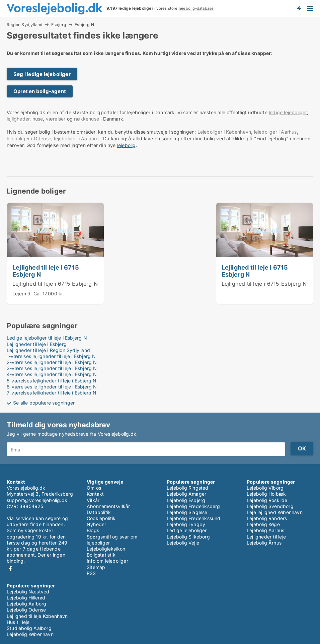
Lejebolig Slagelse (187, 512)
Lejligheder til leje (266, 537)
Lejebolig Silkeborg (188, 537)
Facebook (10, 568)
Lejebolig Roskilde (267, 500)
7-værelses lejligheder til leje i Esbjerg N (52, 393)
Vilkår (93, 500)
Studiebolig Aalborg (29, 628)
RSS (91, 573)
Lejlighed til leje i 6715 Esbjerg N (46, 271)
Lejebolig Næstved (28, 592)
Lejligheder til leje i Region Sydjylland (48, 350)
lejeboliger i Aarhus (275, 132)
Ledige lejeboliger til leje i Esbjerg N (47, 338)
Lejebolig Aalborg (26, 604)
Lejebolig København (30, 634)
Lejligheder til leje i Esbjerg (37, 344)
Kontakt (95, 494)
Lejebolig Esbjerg (186, 500)
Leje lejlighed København (275, 512)
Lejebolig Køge (263, 524)
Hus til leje (18, 622)
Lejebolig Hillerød (26, 598)
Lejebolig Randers (267, 518)
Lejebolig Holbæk (266, 494)
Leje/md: (23, 294)
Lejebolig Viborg (265, 488)
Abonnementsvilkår (108, 506)
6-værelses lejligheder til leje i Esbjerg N (52, 387)
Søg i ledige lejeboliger (42, 74)
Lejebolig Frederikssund (194, 518)
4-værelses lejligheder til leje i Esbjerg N (52, 374)
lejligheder (18, 119)
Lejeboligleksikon (106, 549)
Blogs (93, 530)
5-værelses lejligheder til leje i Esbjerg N (52, 381)
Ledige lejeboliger (187, 530)
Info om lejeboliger (107, 561)
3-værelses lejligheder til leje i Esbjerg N (52, 368)
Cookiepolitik (101, 518)
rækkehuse (87, 119)
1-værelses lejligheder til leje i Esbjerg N (51, 356)
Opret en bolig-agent (40, 91)
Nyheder (96, 524)
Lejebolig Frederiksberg (193, 506)
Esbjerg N (84, 25)
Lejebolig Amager (186, 494)
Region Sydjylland (25, 24)
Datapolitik (99, 512)
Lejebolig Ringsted (188, 488)
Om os (94, 488)
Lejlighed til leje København (37, 616)
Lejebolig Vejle (183, 543)
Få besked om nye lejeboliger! (299, 8)
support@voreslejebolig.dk (37, 500)
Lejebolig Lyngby (186, 524)
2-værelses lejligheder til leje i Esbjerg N (52, 362)
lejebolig (127, 145)
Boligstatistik (101, 555)
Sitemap (96, 567)
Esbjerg (59, 24)
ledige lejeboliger (288, 112)
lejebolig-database (196, 8)
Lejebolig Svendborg (270, 506)
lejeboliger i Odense (29, 138)
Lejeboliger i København (224, 132)
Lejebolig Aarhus (265, 530)
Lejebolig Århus (264, 543)
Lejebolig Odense (26, 610)
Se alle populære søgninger (44, 403)
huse (38, 119)
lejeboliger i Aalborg (76, 138)
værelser (56, 119)
